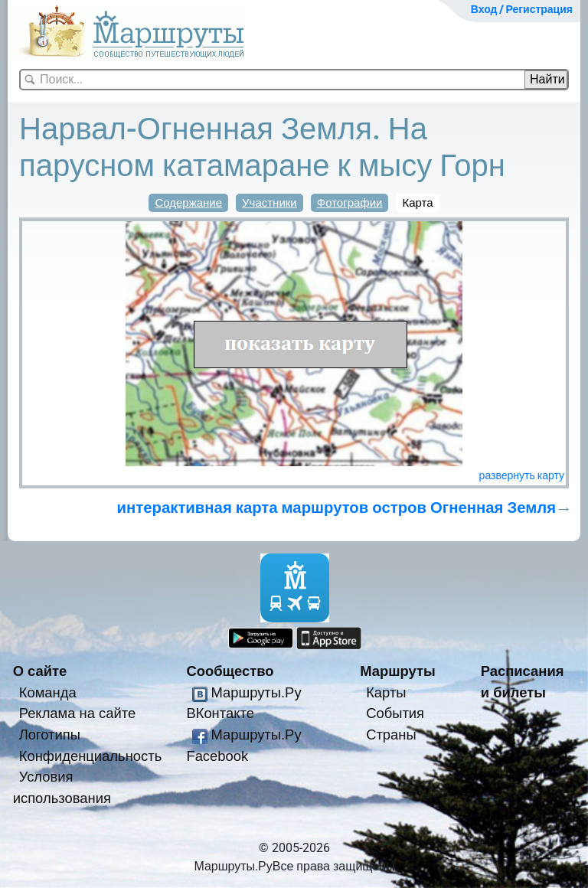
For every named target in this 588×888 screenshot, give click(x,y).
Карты (386, 692)
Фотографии (350, 203)
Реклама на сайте (78, 713)
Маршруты (398, 671)
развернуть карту (522, 475)
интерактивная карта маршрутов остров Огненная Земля (336, 508)
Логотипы (50, 735)
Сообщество (230, 671)
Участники (269, 203)
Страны (391, 735)
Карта (417, 203)
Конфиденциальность (91, 756)
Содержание (188, 203)
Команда (48, 692)
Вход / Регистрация (522, 9)
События (395, 713)
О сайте (40, 671)
